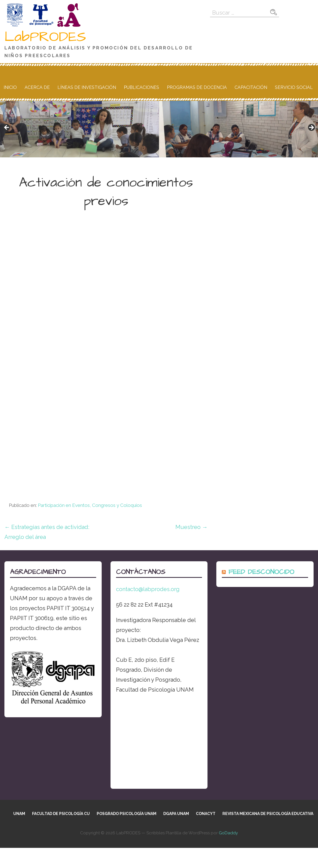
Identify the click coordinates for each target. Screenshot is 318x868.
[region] (159, 129)
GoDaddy (228, 833)
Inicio (10, 87)
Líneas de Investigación (87, 87)
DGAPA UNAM (176, 814)
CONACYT (206, 814)
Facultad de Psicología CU (61, 814)
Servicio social (294, 87)
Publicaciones (141, 87)
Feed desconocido (261, 572)
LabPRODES (45, 37)
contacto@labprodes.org (148, 589)
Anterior (7, 128)
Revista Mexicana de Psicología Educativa (268, 814)
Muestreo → (191, 527)
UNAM (19, 814)
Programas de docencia (197, 87)
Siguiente (311, 128)
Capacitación (251, 87)
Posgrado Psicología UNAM (127, 814)
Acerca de (37, 87)
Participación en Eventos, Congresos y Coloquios (90, 505)
